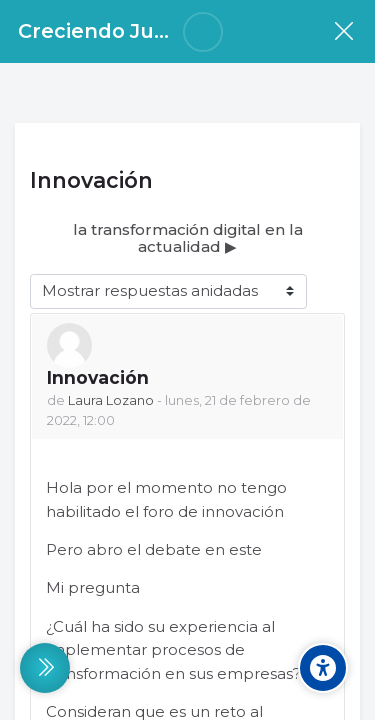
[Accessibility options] (323, 668)
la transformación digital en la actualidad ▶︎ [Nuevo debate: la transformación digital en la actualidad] (188, 238)
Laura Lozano (111, 400)
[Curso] (343, 31)
